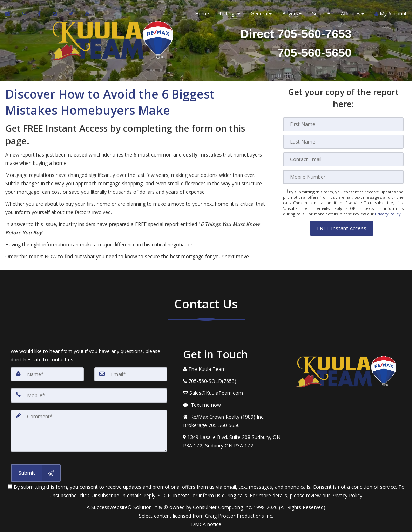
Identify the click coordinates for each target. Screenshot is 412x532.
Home (202, 14)
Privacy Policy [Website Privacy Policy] (388, 214)
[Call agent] (25, 14)
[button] (342, 228)
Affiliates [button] (352, 14)
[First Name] (343, 124)
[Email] (343, 159)
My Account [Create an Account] (391, 14)
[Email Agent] (11, 14)
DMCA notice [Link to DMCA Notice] (206, 524)
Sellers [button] (321, 14)
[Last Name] (343, 142)
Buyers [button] (292, 14)
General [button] (261, 14)
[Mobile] (343, 177)
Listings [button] (230, 14)
